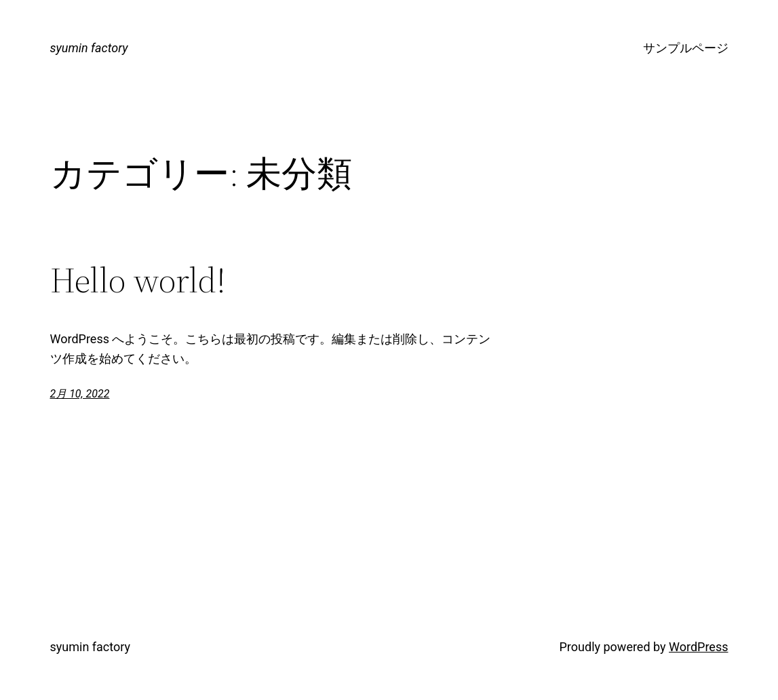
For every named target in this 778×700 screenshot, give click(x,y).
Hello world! (138, 280)
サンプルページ (686, 48)
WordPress (698, 647)
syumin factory (89, 48)
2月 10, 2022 (80, 394)
